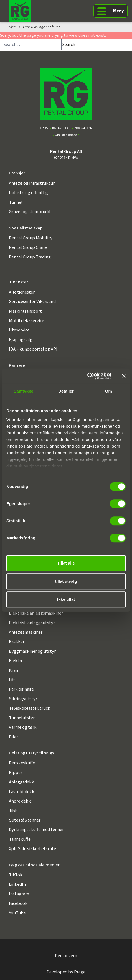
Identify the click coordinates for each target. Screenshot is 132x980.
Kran (13, 670)
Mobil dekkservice (26, 321)
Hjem (13, 27)
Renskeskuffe (22, 763)
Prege (80, 972)
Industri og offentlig (28, 193)
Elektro (16, 661)
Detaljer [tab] (66, 391)
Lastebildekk (22, 792)
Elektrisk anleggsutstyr (32, 623)
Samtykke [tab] (23, 391)
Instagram (19, 894)
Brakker (17, 642)
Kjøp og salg (21, 340)
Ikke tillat (66, 599)
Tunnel (16, 202)
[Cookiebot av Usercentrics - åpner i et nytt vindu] (87, 376)
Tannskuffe (20, 839)
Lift (12, 680)
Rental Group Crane (28, 247)
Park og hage (21, 689)
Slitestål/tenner (25, 820)
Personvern (66, 956)
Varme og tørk (23, 727)
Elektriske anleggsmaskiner (36, 613)
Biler (13, 737)
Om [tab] (109, 391)
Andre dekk (20, 801)
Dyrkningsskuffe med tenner (36, 830)
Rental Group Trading (30, 257)
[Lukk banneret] (124, 376)
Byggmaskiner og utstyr (32, 651)
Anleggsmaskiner (26, 632)
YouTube (17, 913)
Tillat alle (66, 563)
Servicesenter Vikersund (32, 302)
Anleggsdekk (21, 782)
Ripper (16, 773)
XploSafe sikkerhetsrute (32, 849)
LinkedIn (17, 884)
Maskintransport (25, 311)
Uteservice (19, 330)
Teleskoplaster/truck (30, 708)
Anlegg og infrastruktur (32, 183)
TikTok (16, 875)
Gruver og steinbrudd (30, 212)
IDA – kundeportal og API (33, 349)
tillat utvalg (66, 581)
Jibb (13, 811)
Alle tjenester (22, 292)
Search (69, 45)
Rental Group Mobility (31, 238)
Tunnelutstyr (22, 718)
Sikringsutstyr (23, 699)
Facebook (18, 903)
